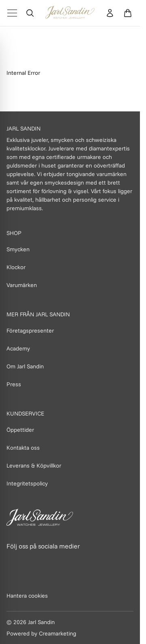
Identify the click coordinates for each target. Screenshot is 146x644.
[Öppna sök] (30, 13)
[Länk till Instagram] (31, 561)
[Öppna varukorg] (128, 13)
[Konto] (110, 13)
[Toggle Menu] (12, 13)
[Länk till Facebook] (13, 561)
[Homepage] (70, 13)
